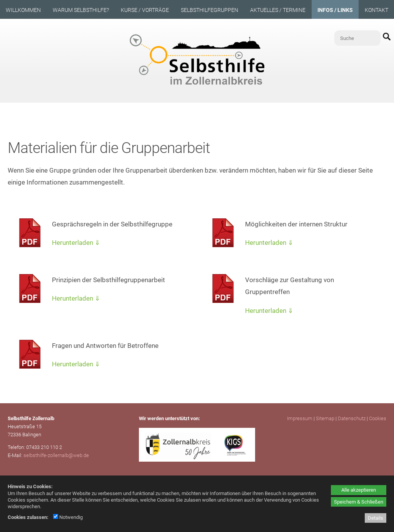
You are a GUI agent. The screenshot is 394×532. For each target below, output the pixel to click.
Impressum (300, 418)
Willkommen (23, 10)
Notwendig (68, 517)
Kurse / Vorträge (145, 10)
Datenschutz (352, 418)
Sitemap (325, 418)
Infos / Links (335, 10)
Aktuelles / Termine (278, 10)
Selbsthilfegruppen (210, 10)
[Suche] (357, 38)
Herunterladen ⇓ (76, 243)
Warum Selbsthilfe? (81, 10)
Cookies (378, 418)
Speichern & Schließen (359, 502)
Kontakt (376, 10)
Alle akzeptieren (359, 490)
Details (376, 518)
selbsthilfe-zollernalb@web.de (56, 455)
